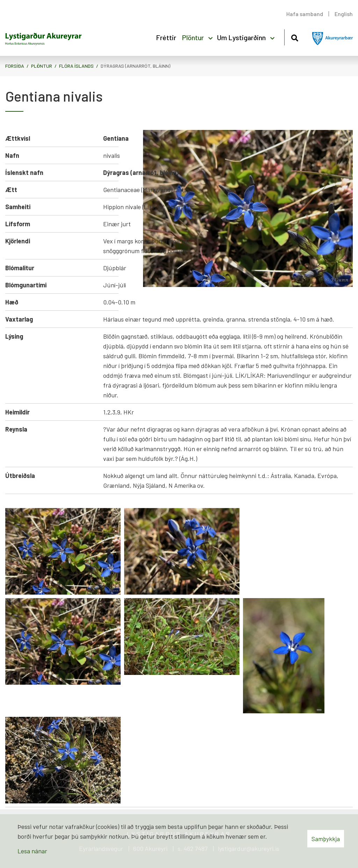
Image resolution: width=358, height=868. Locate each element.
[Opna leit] (295, 37)
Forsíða (15, 66)
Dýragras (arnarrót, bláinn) (135, 66)
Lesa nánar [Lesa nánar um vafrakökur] (32, 851)
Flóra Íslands (76, 66)
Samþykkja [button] (326, 839)
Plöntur (42, 66)
